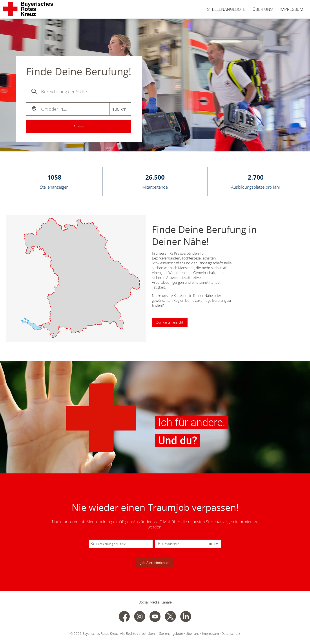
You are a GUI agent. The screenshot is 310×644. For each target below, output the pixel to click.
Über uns (263, 9)
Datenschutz (230, 633)
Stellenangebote (226, 9)
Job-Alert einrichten (155, 563)
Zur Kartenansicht (170, 322)
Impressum (291, 9)
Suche (79, 127)
